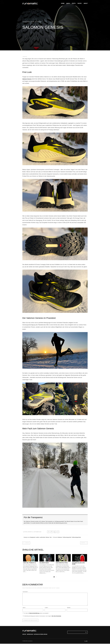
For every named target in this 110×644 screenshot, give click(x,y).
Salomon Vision (44, 563)
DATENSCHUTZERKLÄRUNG (41, 635)
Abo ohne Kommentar (56, 617)
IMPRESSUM (30, 635)
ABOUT (86, 3)
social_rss (85, 641)
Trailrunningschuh (67, 538)
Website (69, 608)
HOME (63, 3)
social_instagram (87, 641)
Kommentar (25, 592)
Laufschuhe (42, 538)
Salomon (60, 538)
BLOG (68, 3)
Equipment (33, 538)
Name (24, 608)
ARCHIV (24, 635)
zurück (27, 543)
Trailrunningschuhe (76, 538)
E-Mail (47, 608)
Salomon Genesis (28, 79)
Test (51, 538)
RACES (80, 3)
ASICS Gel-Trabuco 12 (29, 563)
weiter (83, 543)
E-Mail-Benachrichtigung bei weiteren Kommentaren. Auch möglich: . (42, 617)
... (26, 572)
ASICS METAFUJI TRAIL (62, 563)
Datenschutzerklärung (34, 614)
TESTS (74, 3)
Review (47, 538)
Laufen (37, 538)
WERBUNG (25, 57)
